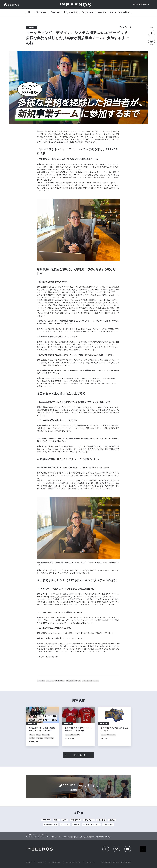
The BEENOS (76, 5)
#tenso (32, 735)
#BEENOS (41, 681)
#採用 (38, 735)
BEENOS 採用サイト (141, 5)
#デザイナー (89, 820)
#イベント (65, 825)
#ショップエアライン (72, 735)
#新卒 (65, 820)
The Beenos (40, 849)
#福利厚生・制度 (51, 825)
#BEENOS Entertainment (55, 681)
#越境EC (40, 738)
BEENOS (12, 5)
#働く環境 (70, 681)
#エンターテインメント (90, 681)
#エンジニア (75, 820)
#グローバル (49, 738)
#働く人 (78, 681)
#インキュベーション (91, 825)
